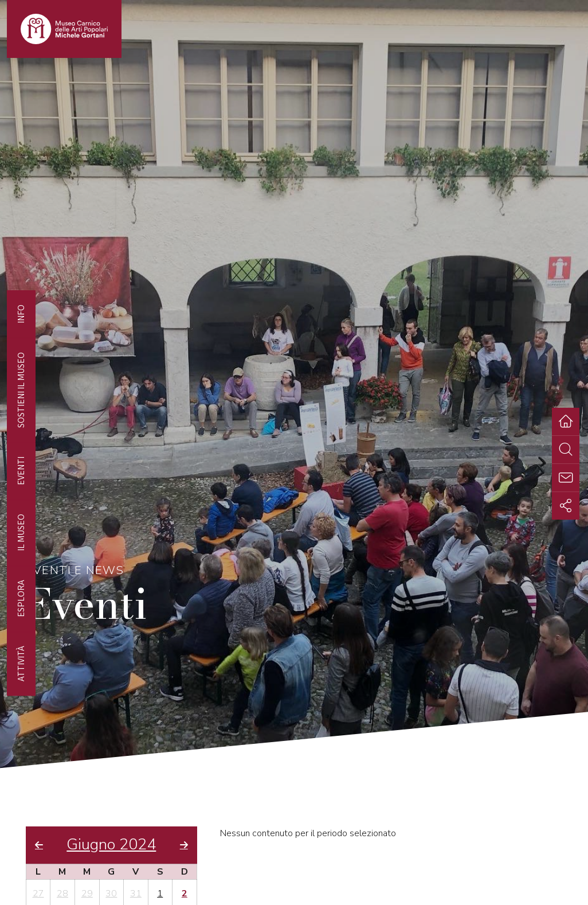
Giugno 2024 (111, 845)
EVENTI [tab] (21, 471)
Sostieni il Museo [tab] (21, 390)
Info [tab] (21, 314)
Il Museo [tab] (21, 533)
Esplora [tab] (21, 598)
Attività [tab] (21, 664)
